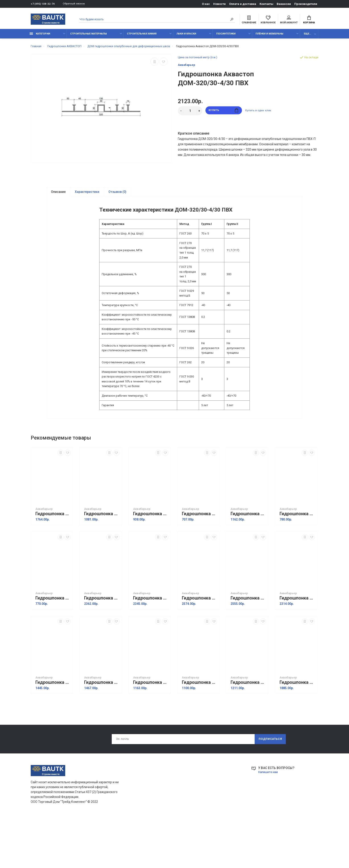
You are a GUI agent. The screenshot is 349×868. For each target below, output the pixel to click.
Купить (224, 113)
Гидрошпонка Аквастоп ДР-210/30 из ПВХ (151, 730)
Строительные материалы (88, 36)
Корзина (309, 20)
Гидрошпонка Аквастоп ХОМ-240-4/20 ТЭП (297, 561)
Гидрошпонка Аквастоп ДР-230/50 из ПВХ (102, 730)
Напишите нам (269, 821)
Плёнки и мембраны (269, 36)
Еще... (307, 36)
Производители (306, 4)
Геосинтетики (226, 36)
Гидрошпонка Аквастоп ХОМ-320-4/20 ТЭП (248, 561)
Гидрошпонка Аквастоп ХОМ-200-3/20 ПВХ (199, 561)
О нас (206, 4)
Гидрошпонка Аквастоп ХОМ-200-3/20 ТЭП (53, 646)
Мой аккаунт (289, 20)
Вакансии (284, 4)
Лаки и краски (186, 36)
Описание (58, 194)
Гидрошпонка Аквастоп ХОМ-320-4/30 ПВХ (53, 561)
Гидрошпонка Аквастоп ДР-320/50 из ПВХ (297, 730)
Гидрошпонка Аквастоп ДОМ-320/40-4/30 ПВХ (151, 646)
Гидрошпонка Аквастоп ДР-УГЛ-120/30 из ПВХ (248, 730)
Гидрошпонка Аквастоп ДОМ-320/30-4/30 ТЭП (297, 646)
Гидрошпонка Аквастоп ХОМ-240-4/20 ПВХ (151, 561)
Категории (40, 36)
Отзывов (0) (117, 194)
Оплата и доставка (243, 4)
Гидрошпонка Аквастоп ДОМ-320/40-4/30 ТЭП (248, 646)
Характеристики (87, 194)
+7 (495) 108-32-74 (43, 4)
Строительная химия (142, 36)
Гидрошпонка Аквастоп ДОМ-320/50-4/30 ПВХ (102, 646)
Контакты (266, 4)
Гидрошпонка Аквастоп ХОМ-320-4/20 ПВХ (102, 561)
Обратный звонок (76, 4)
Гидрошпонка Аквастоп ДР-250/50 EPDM (53, 730)
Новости (219, 4)
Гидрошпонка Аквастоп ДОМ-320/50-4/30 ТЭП (199, 646)
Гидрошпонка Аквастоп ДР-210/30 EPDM (199, 730)
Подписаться (270, 787)
